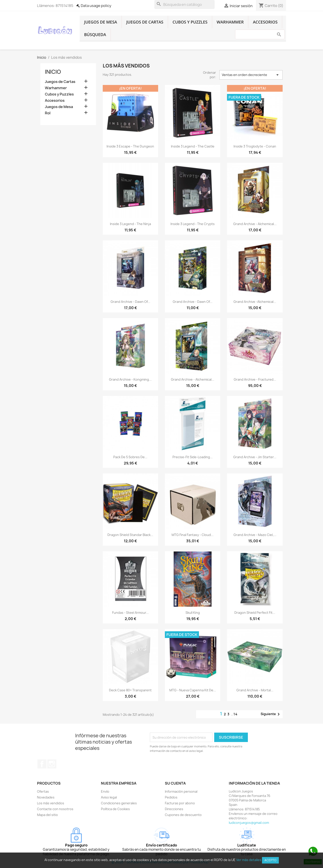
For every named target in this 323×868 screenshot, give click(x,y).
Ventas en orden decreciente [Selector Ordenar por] (251, 75)
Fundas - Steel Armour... (130, 613)
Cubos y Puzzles (190, 22)
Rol (48, 113)
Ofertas (43, 791)
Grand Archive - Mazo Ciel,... (255, 535)
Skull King (193, 613)
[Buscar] (184, 4)
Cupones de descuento (183, 815)
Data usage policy (96, 6)
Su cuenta (175, 783)
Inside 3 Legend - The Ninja (130, 224)
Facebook (42, 764)
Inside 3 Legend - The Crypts (193, 224)
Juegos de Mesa (101, 22)
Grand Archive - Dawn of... (130, 302)
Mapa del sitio (47, 815)
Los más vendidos (51, 803)
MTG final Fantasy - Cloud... (193, 535)
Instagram (52, 764)
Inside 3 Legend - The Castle (193, 146)
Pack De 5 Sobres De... (130, 457)
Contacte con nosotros (55, 809)
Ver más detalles (249, 860)
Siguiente (271, 714)
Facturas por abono (180, 803)
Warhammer (230, 22)
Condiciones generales (119, 803)
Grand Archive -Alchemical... (255, 302)
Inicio (53, 72)
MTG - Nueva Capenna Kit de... (193, 690)
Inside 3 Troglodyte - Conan (255, 146)
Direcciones (174, 809)
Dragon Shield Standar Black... (130, 535)
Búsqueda (95, 35)
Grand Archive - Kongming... (130, 379)
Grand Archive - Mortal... (255, 690)
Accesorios (265, 22)
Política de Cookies (115, 809)
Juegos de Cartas (145, 22)
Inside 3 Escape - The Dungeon (130, 146)
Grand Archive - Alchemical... (255, 224)
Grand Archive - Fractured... (255, 379)
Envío (105, 791)
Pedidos (171, 797)
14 (236, 714)
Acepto (270, 860)
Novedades (46, 797)
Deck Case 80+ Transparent (130, 690)
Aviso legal (109, 797)
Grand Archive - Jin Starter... (255, 457)
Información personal (181, 791)
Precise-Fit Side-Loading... (193, 457)
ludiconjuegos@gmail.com (249, 823)
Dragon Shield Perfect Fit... (255, 613)
